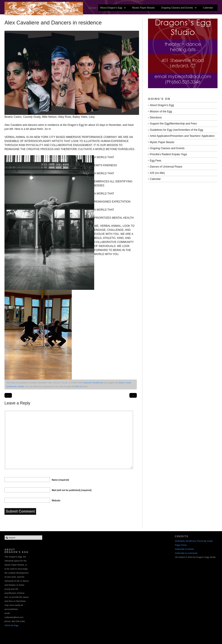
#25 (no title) (157, 173)
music (128, 383)
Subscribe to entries (184, 549)
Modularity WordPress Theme (189, 541)
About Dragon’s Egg (112, 8)
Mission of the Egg (161, 111)
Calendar (208, 8)
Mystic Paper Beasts (143, 8)
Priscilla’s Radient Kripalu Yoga (168, 154)
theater (21, 386)
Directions (156, 118)
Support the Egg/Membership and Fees (173, 124)
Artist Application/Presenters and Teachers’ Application (182, 136)
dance (122, 383)
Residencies (98, 383)
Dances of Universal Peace (166, 167)
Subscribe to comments (186, 553)
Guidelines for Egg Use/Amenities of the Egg (176, 130)
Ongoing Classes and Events (178, 8)
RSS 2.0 (79, 386)
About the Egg (11, 625)
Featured (87, 383)
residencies (11, 386)
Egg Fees (156, 161)
